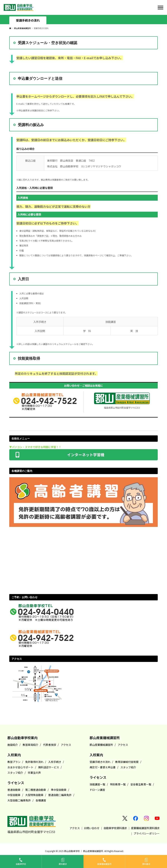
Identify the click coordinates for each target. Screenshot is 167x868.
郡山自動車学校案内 (22, 738)
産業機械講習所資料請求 (145, 828)
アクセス (75, 828)
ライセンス (16, 783)
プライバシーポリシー (147, 833)
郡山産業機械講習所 (22, 28)
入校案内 (14, 755)
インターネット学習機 (83, 454)
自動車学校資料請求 (115, 828)
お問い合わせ (92, 828)
